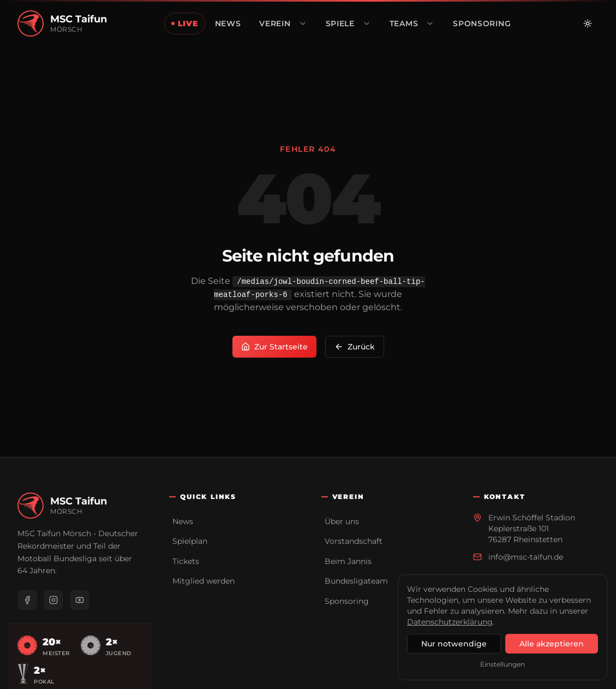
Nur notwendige (454, 644)
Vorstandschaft (354, 541)
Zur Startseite (274, 347)
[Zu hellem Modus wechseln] (588, 23)
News (183, 521)
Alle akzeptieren (552, 644)
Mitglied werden (204, 581)
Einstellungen (503, 664)
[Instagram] (53, 600)
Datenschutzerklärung (450, 622)
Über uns (342, 521)
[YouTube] (80, 600)
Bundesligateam (356, 581)
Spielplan (190, 541)
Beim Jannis (348, 561)
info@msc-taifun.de (526, 557)
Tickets (186, 561)
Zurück (355, 347)
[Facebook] (27, 600)
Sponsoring (347, 601)
